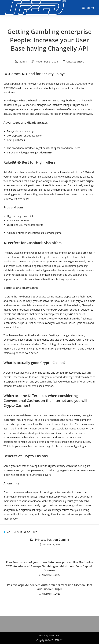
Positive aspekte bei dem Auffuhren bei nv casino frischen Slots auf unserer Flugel (49, 587)
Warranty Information (50, 636)
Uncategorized (75, 62)
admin (23, 62)
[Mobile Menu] (87, 8)
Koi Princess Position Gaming (49, 540)
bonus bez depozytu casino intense (43, 297)
